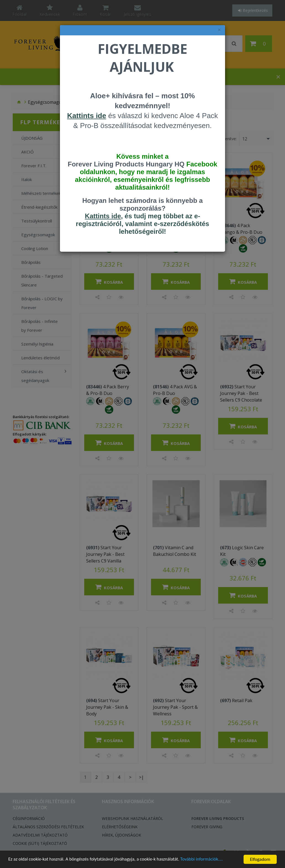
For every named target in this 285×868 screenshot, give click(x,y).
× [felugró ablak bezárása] (219, 30)
